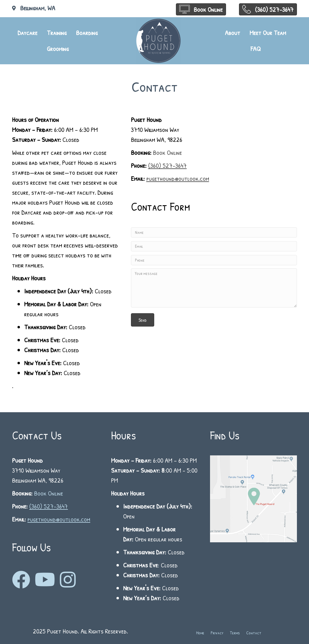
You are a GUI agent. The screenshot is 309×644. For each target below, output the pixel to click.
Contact (254, 633)
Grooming (58, 49)
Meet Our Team (268, 33)
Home (200, 633)
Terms (235, 633)
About (233, 33)
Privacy (217, 633)
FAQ (256, 49)
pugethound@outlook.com (178, 178)
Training (57, 33)
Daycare (27, 33)
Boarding (87, 33)
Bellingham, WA (38, 8)
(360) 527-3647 (167, 165)
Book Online (167, 152)
